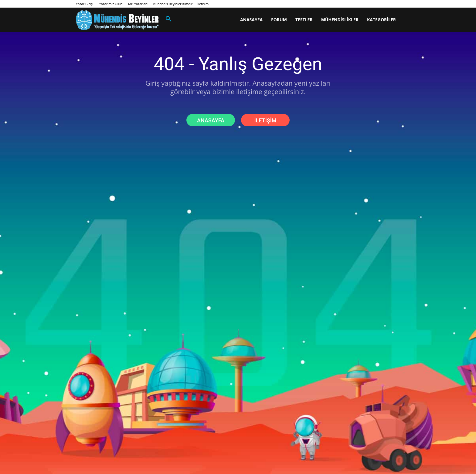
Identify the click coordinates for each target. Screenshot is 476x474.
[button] (168, 19)
